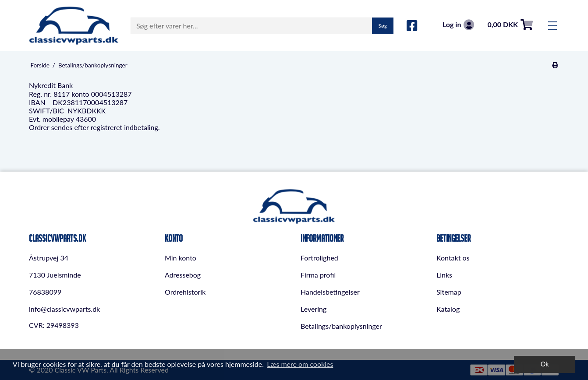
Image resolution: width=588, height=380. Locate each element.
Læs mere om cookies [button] (300, 364)
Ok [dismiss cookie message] (545, 364)
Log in (458, 25)
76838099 (45, 292)
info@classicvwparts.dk (64, 309)
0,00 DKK (510, 25)
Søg (383, 26)
